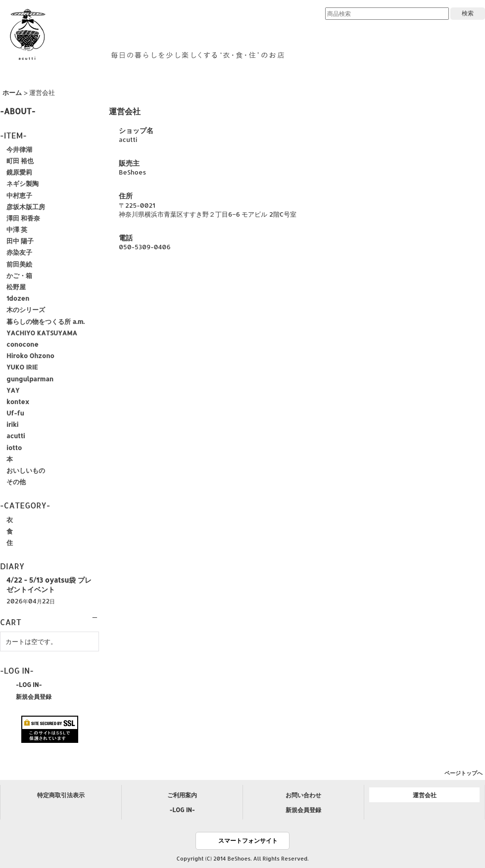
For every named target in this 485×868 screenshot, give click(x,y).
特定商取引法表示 (61, 795)
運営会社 (425, 795)
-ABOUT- (18, 111)
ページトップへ (463, 773)
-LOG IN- (29, 685)
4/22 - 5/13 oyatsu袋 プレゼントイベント (49, 584)
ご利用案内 (182, 795)
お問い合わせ (303, 795)
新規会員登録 (34, 696)
